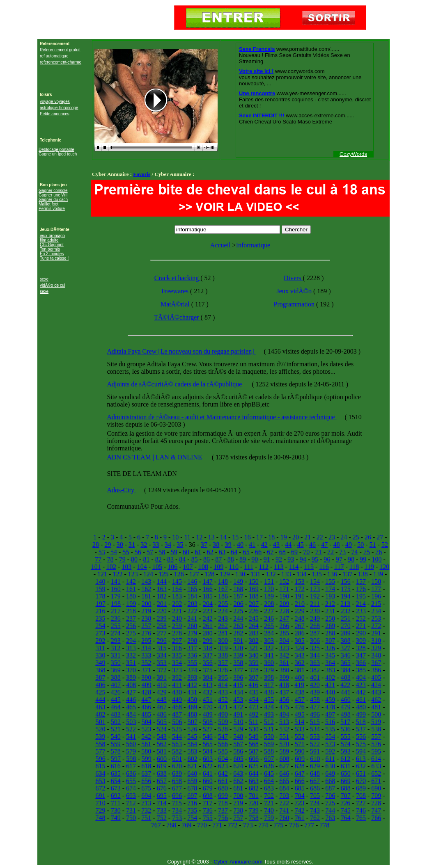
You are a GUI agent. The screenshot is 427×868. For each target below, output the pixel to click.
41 (252, 545)
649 (330, 773)
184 (192, 596)
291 (376, 633)
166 (208, 589)
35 (180, 545)
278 (177, 633)
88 (231, 559)
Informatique (253, 245)
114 (294, 567)
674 (131, 788)
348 (376, 655)
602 (193, 759)
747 (376, 810)
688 (346, 788)
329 (376, 648)
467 (162, 707)
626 (269, 766)
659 (192, 781)
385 (361, 670)
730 (116, 810)
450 (192, 700)
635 (116, 773)
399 (284, 677)
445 (116, 700)
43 (276, 545)
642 (223, 773)
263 (238, 626)
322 (269, 648)
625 (254, 766)
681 (238, 788)
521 (116, 729)
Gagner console (53, 191)
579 (131, 751)
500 (376, 714)
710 (101, 803)
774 (263, 825)
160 (116, 589)
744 (330, 810)
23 (332, 537)
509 (223, 722)
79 (122, 559)
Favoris (142, 174)
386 (376, 670)
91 (267, 559)
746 (361, 810)
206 (239, 604)
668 (330, 781)
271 (361, 626)
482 (100, 714)
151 (269, 581)
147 (208, 581)
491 (238, 714)
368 (100, 670)
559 (116, 744)
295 (146, 641)
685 (300, 788)
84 (182, 559)
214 (361, 604)
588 (269, 751)
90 (255, 559)
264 (254, 626)
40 (240, 545)
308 (346, 641)
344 (315, 655)
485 (146, 714)
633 (376, 766)
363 (315, 663)
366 (361, 663)
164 (177, 589)
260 (192, 626)
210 (300, 604)
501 (101, 722)
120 (384, 567)
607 (269, 759)
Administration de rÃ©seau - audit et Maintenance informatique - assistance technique (222, 417)
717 (207, 803)
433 (223, 692)
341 (269, 655)
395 (223, 677)
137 (347, 574)
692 (116, 796)
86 (207, 559)
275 (131, 633)
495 (300, 714)
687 (330, 788)
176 (361, 589)
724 (315, 803)
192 (315, 596)
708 (361, 796)
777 (309, 825)
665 (284, 781)
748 (100, 818)
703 (284, 796)
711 (116, 803)
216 (100, 611)
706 (330, 796)
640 (192, 773)
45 (301, 545)
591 (315, 751)
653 (100, 781)
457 (300, 700)
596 (101, 759)
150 (254, 581)
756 (223, 818)
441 (346, 692)
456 (284, 700)
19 (284, 537)
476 (300, 707)
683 (269, 788)
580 (146, 751)
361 (284, 663)
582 (177, 751)
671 (376, 781)
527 (208, 729)
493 (269, 714)
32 (144, 545)
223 (208, 611)
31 (132, 545)
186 (223, 596)
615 (100, 766)
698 (208, 796)
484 (131, 714)
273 (100, 633)
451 (208, 700)
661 (223, 781)
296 (162, 641)
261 (208, 626)
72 (331, 552)
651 (361, 773)
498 (346, 714)
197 (101, 604)
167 (223, 589)
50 (360, 545)
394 (208, 677)
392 (177, 677)
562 (162, 744)
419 (299, 685)
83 (170, 559)
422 (345, 685)
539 (100, 737)
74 (355, 552)
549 (254, 737)
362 (300, 663)
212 (330, 604)
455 (269, 700)
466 (146, 707)
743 (315, 810)
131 (255, 574)
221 (177, 611)
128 (209, 574)
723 (299, 803)
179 (116, 596)
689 (361, 788)
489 (208, 714)
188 (254, 596)
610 (315, 759)
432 (208, 692)
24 (344, 537)
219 (146, 611)
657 (162, 781)
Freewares (176, 291)
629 (315, 766)
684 (284, 788)
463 (100, 707)
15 (235, 537)
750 (131, 818)
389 (131, 677)
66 (258, 552)
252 (361, 618)
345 (330, 655)
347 (361, 655)
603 (208, 759)
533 (300, 729)
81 (146, 559)
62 (210, 552)
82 (158, 559)
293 (116, 641)
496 (315, 714)
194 (346, 596)
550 (269, 737)
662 (238, 781)
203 (193, 604)
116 (324, 567)
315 (161, 648)
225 (238, 611)
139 (378, 574)
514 (299, 722)
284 (269, 633)
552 (300, 737)
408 (131, 685)
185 (208, 596)
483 (116, 714)
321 (253, 648)
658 (177, 781)
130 (240, 574)
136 (332, 574)
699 (223, 796)
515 (315, 722)
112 (263, 567)
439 (315, 692)
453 (238, 700)
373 (177, 670)
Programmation (295, 304)
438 (300, 692)
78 (110, 559)
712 (131, 803)
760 (284, 818)
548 (238, 737)
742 (300, 810)
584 (208, 751)
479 (346, 707)
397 (254, 677)
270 (346, 626)
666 (300, 781)
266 (284, 626)
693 (131, 796)
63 (222, 552)
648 (315, 773)
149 (238, 581)
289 (346, 633)
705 (315, 796)
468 (177, 707)
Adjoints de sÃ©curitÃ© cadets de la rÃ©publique (175, 384)
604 (223, 759)
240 (177, 618)
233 (361, 611)
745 (346, 810)
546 (208, 737)
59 (174, 552)
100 (377, 559)
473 (254, 707)
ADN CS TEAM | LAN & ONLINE (155, 457)
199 (131, 604)
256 (131, 626)
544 (177, 737)
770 (202, 825)
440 (330, 692)
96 (327, 559)
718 (223, 803)
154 (315, 581)
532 (284, 729)
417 (269, 685)
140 (100, 581)
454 (254, 700)
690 (376, 788)
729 (100, 810)
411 (177, 685)
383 (330, 670)
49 (349, 545)
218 (131, 611)
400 (300, 677)
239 (162, 618)
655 (131, 781)
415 (238, 685)
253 (376, 618)
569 (269, 744)
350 (116, 663)
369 (116, 670)
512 (269, 722)
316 (177, 648)
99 (363, 559)
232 (346, 611)
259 (177, 626)
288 (330, 633)
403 (346, 677)
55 (126, 552)
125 (163, 574)
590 (300, 751)
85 (195, 559)
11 (187, 537)
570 (284, 744)
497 (330, 714)
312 (115, 648)
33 (156, 545)
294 (131, 641)
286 (300, 633)
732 (146, 810)
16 (248, 537)
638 (162, 773)
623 (223, 766)
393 (192, 677)
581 (162, 751)
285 (284, 633)
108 (203, 567)
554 (330, 737)
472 (238, 707)
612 (345, 759)
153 (300, 581)
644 (254, 773)
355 (192, 663)
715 (177, 803)
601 (177, 759)
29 (108, 545)
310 (376, 641)
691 (100, 796)
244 (238, 618)
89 (243, 559)
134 (301, 574)
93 (291, 559)
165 (192, 589)
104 (142, 567)
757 (238, 818)
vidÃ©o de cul (53, 285)
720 (253, 803)
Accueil (220, 245)
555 (346, 737)
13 (211, 537)
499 (361, 714)
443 (376, 692)
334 (162, 655)
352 (146, 663)
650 (346, 773)
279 (192, 633)
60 (186, 552)
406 (101, 685)
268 (315, 626)
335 (177, 655)
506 (177, 722)
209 (285, 604)
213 (345, 604)
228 (284, 611)
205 (223, 604)
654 (116, 781)
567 (238, 744)
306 (315, 641)
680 (223, 788)
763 (330, 818)
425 (100, 692)
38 (216, 545)
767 (156, 825)
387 (100, 677)
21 (308, 537)
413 (207, 685)
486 (162, 714)
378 (254, 670)
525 (177, 729)
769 (186, 825)
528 (223, 729)
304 (284, 641)
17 (259, 537)
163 (162, 589)
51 (373, 545)
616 (116, 766)
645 (269, 773)
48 (337, 545)
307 (330, 641)
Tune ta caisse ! (54, 258)
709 (376, 796)
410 (162, 685)
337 (208, 655)
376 (223, 670)
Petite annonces (55, 114)
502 (116, 722)
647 (300, 773)
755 (208, 818)
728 (376, 803)
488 (192, 714)
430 (177, 692)
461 (361, 700)
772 (232, 825)
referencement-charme (61, 62)
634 (100, 773)
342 (284, 655)
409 (147, 685)
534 (315, 729)
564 (192, 744)
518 (361, 722)
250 (330, 618)
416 (253, 685)
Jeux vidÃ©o (295, 291)
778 (324, 825)
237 (131, 618)
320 (238, 648)
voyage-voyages (55, 102)
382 (315, 670)
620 (177, 766)
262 (223, 626)
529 (238, 729)
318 (207, 648)
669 (346, 781)
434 (238, 692)
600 (162, 759)
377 (238, 670)
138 (363, 574)
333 (146, 655)
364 (330, 663)
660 (208, 781)
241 (192, 618)
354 (177, 663)
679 (208, 788)
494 (284, 714)
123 (133, 574)
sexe (44, 279)
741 (284, 810)
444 (100, 700)
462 (376, 700)
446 (131, 700)
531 (269, 729)
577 (100, 751)
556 (361, 737)
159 (100, 589)
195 (361, 596)
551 (284, 737)
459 (330, 700)
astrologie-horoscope (59, 108)
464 (116, 707)
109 (218, 567)
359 (254, 663)
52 (385, 545)
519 (376, 722)
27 (380, 537)
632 (361, 766)
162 (146, 589)
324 (299, 648)
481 (376, 707)
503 (131, 722)
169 (254, 589)
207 (254, 604)
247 (284, 618)
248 (300, 618)
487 (177, 714)
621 (192, 766)
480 (361, 707)
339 (238, 655)
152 (284, 581)
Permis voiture (52, 209)
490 (223, 714)
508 (208, 722)
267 (300, 626)
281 (223, 633)
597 (116, 759)
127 (194, 574)
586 (238, 751)
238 (146, 618)
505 (162, 722)
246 (269, 618)
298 (192, 641)
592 (330, 751)
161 (131, 589)
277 (162, 633)
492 (254, 714)
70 (306, 552)
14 (223, 537)
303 (269, 641)
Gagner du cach (53, 200)
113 (279, 567)
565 (208, 744)
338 (223, 655)
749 (116, 818)
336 (192, 655)
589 (284, 751)
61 (198, 552)
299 (208, 641)
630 (330, 766)
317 (192, 648)
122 (117, 574)
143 (146, 581)
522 (131, 729)
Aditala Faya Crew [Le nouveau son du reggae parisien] (181, 351)
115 (309, 567)
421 (330, 685)
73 (342, 552)
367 (376, 663)
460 (346, 700)
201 (162, 604)
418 (284, 685)
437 (284, 692)
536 (346, 729)
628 (300, 766)
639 (177, 773)
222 (192, 611)
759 (269, 818)
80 (134, 559)
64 (234, 552)
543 (162, 737)
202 (177, 604)
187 (238, 596)
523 (146, 729)
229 (300, 611)
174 (330, 589)
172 (300, 589)
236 (116, 618)
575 (361, 744)
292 (100, 641)
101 (96, 567)
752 (162, 818)
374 (192, 670)
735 (192, 810)
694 (146, 796)
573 (330, 744)
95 (315, 559)
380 (284, 670)
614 (376, 759)
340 (254, 655)
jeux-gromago (52, 236)
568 (254, 744)
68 (282, 552)
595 (376, 751)
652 (376, 773)
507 (193, 722)
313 (131, 648)
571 (300, 744)
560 (131, 744)
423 (361, 685)
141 (116, 581)
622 (208, 766)
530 (254, 729)
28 (96, 545)
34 (168, 545)
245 (254, 618)
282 (238, 633)
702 (269, 796)
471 (223, 707)
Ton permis (50, 249)
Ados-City (121, 490)
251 (346, 618)
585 (223, 751)
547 (223, 737)
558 (100, 744)
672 (100, 788)
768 (171, 825)
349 (100, 663)
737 (223, 810)
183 (177, 596)
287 (315, 633)
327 (345, 648)
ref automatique (54, 56)
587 (254, 751)
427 (131, 692)
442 (361, 692)
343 (300, 655)
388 (116, 677)
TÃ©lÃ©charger (177, 317)
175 (346, 589)
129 (225, 574)
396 (238, 677)
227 (269, 611)
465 (131, 707)
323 (284, 648)
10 (175, 537)
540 (116, 737)
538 (376, 729)
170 (269, 589)
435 (254, 692)
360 (269, 663)
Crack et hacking (177, 278)
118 (354, 567)
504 (147, 722)
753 (177, 818)
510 (239, 722)
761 (300, 818)
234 (376, 611)
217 (116, 611)
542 (146, 737)
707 (346, 796)
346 (346, 655)
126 (179, 574)
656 (146, 781)
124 (148, 574)
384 (346, 670)
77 (98, 559)
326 (330, 648)
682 (254, 788)
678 (192, 788)
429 (162, 692)
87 (218, 559)
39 (228, 545)
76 (379, 552)
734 (177, 810)
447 (146, 700)
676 (162, 788)
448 (162, 700)
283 (254, 633)
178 (100, 596)
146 (192, 581)
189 (269, 596)
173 (315, 589)
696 (177, 796)
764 (346, 818)
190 (284, 596)
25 (356, 537)
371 (146, 670)
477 (315, 707)
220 (162, 611)
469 (192, 707)
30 (120, 545)
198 (116, 604)
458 (315, 700)
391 (162, 677)
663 (254, 781)
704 (300, 796)
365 (346, 663)
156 (346, 581)
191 (300, 596)
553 (315, 737)
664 (269, 781)
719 (238, 803)
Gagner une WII (53, 195)
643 (238, 773)
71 (319, 552)
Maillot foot (48, 204)
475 (284, 707)
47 (324, 545)
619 (162, 766)
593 (346, 751)
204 (208, 604)
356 (208, 663)
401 (315, 677)
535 (330, 729)
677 (177, 788)
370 (131, 670)
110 (234, 567)
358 (238, 663)
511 (254, 722)
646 (284, 773)
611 (330, 759)
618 (146, 766)
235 (100, 618)
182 (162, 596)
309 (361, 641)
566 (223, 744)
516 (330, 722)
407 (116, 685)
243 (223, 618)
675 (146, 788)
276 (146, 633)
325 (315, 648)
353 (162, 663)
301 (238, 641)
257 (146, 626)
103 (126, 567)
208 (269, 604)
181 (146, 596)
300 (223, 641)
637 (146, 773)
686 (315, 788)
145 (177, 581)
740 (269, 810)
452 (223, 700)
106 (172, 567)
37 (204, 545)
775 (278, 825)
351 (131, 663)
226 (254, 611)
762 (315, 818)
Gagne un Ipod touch (58, 154)
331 (116, 655)
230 (315, 611)
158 (376, 581)
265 (269, 626)
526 (192, 729)
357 (223, 663)
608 (285, 759)
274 (116, 633)
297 (177, 641)
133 (286, 574)
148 (223, 581)
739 (254, 810)
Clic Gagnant (52, 245)
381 (300, 670)
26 (368, 537)
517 (345, 722)
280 (208, 633)
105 (157, 567)
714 (161, 803)
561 (146, 744)
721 (269, 803)
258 (162, 626)
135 (317, 574)
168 (238, 589)
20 (296, 537)
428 (146, 692)
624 (238, 766)
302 (254, 641)
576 (376, 744)
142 (131, 581)
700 (238, 796)
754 (192, 818)
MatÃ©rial (176, 304)
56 (138, 552)
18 (271, 537)
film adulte (49, 240)
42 (264, 545)
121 (102, 574)
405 (376, 677)
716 (192, 803)
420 (315, 685)
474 (269, 707)
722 (284, 803)
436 (269, 692)
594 (361, 751)
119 (369, 567)
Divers (293, 278)
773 (248, 825)
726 (345, 803)
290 (361, 633)
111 (249, 567)
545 (192, 737)
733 (162, 810)
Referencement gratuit (60, 50)
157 (361, 581)
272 (376, 626)
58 (162, 552)
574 (346, 744)
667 (315, 781)
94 (303, 559)
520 (100, 729)
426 (116, 692)
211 (315, 604)
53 (102, 552)
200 (147, 604)
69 (294, 552)
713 (146, 803)
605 (239, 759)
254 (100, 626)
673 (116, 788)
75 (367, 552)
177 (376, 589)
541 (131, 737)
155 (330, 581)
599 (147, 759)
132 (271, 574)
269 (330, 626)
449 (177, 700)
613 (361, 759)
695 (162, 796)
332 (131, 655)
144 (162, 581)
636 (131, 773)
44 (288, 545)
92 (279, 559)
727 (361, 803)
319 (223, 648)
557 (376, 737)
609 (300, 759)
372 (162, 670)
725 (330, 803)
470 (208, 707)
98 (351, 559)
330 (100, 655)
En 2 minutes (52, 254)
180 (131, 596)
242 (208, 618)
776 (294, 825)
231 (330, 611)
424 (376, 685)
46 (312, 545)
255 (116, 626)
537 (361, 729)
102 (111, 567)
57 (150, 552)
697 (192, 796)
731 (131, 810)
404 (361, 677)
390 (146, 677)
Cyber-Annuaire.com (238, 862)
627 (284, 766)
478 (330, 707)
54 (114, 552)
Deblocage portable (56, 150)
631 (346, 766)
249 (315, 618)
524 (162, 729)
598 (131, 759)
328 (361, 648)
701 (254, 796)
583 (192, 751)
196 (376, 596)
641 (208, 773)
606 (254, 759)
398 (269, 677)
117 (339, 567)
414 (223, 685)
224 (223, 611)
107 (188, 567)
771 (217, 825)
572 (315, 744)
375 (208, 670)
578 (116, 751)
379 (269, 670)
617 (131, 766)
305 (300, 641)
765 (361, 818)
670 (361, 781)
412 (192, 685)
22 (320, 537)
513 (284, 722)
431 (192, 692)
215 (376, 604)
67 (270, 552)
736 (208, 810)
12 (199, 537)
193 (330, 596)
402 (330, 677)
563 (177, 744)
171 (284, 589)
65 (246, 552)
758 (254, 818)
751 (146, 818)
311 (100, 648)
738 (238, 810)
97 (339, 559)
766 (376, 818)
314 (146, 648)
